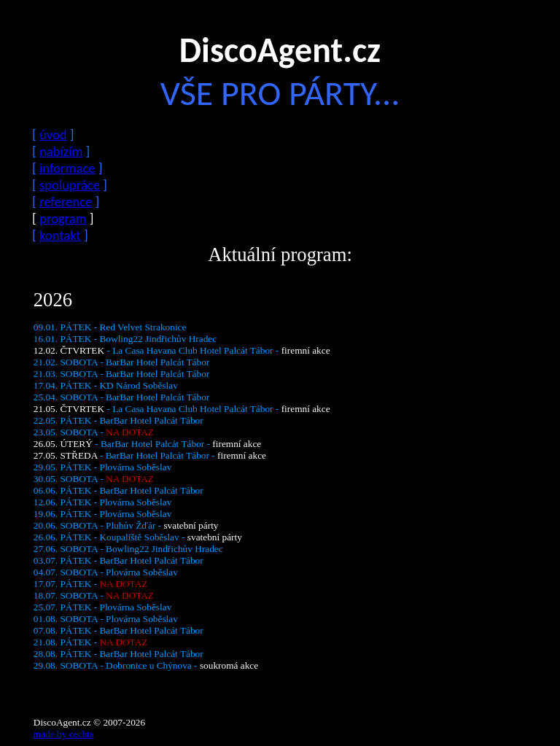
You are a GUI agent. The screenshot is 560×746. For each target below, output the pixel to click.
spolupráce (70, 185)
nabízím (61, 151)
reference (66, 202)
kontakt (60, 235)
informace (67, 168)
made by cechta (64, 734)
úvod (53, 135)
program (63, 218)
